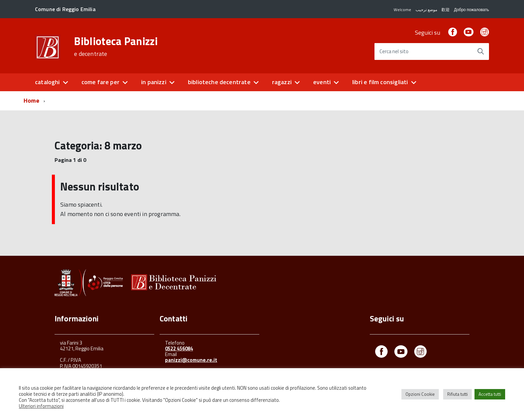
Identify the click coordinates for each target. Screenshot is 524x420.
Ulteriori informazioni (41, 406)
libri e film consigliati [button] (380, 82)
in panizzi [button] (154, 82)
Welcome (402, 10)
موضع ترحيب (426, 10)
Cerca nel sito (394, 52)
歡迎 (446, 10)
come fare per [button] (101, 82)
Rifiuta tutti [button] (457, 394)
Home (31, 100)
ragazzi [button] (282, 82)
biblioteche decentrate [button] (219, 82)
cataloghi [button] (47, 82)
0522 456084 (179, 348)
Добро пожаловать (471, 10)
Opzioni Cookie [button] (420, 394)
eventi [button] (322, 82)
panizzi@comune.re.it (191, 360)
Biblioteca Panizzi (116, 46)
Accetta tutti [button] (490, 394)
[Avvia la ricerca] (481, 51)
